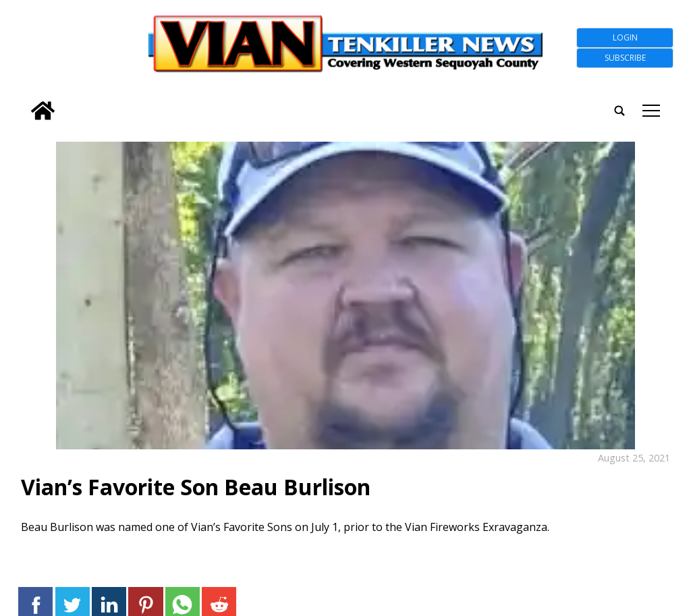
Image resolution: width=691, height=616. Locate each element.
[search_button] (23, 102)
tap (651, 111)
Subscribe (625, 58)
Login (625, 37)
